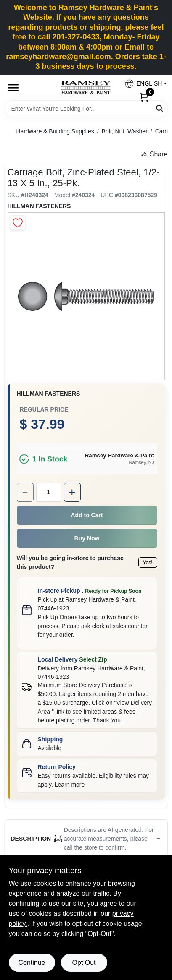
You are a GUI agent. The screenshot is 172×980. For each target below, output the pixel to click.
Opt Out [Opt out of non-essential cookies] (84, 963)
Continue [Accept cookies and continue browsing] (32, 963)
